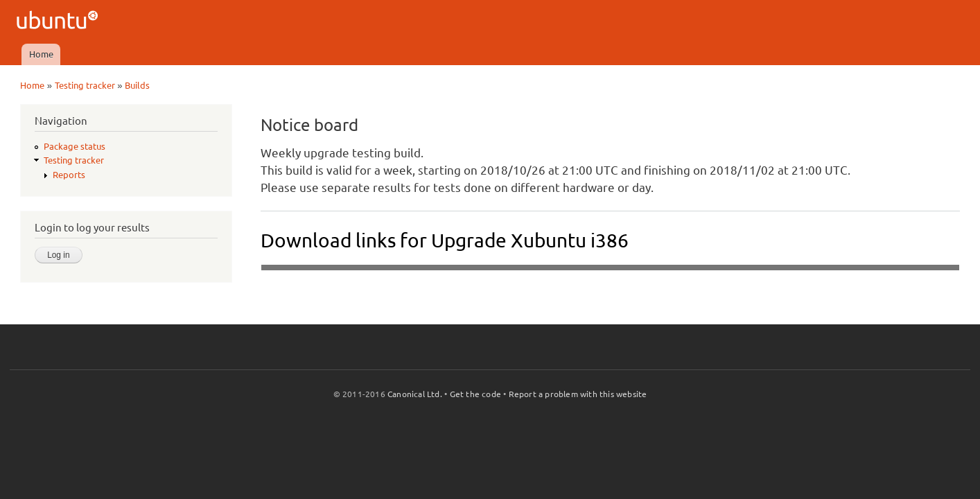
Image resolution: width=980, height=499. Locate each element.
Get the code (475, 394)
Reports (69, 175)
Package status (75, 146)
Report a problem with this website (578, 394)
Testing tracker (85, 85)
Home (41, 54)
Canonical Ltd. (415, 394)
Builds (137, 85)
